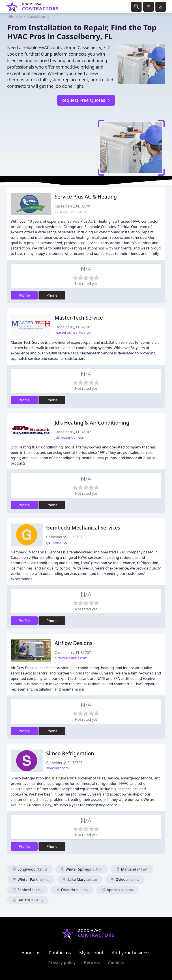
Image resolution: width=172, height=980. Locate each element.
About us (31, 953)
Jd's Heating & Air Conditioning (92, 423)
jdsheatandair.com (70, 437)
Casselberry (38, 16)
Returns (92, 963)
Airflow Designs (74, 643)
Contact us (60, 953)
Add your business (131, 953)
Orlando (72, 890)
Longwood (30, 869)
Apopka (117, 890)
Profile (24, 295)
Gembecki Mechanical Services (83, 528)
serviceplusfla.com (70, 211)
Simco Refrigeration (70, 753)
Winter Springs (82, 869)
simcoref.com (57, 768)
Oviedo (125, 879)
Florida (15, 16)
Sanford (28, 890)
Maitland (132, 869)
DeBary (28, 900)
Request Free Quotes (86, 100)
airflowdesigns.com (71, 658)
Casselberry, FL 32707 (73, 206)
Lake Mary (80, 879)
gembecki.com (58, 542)
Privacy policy (62, 963)
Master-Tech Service (79, 318)
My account (91, 953)
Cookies (116, 963)
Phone (52, 295)
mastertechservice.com (74, 332)
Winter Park (31, 879)
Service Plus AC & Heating (86, 197)
